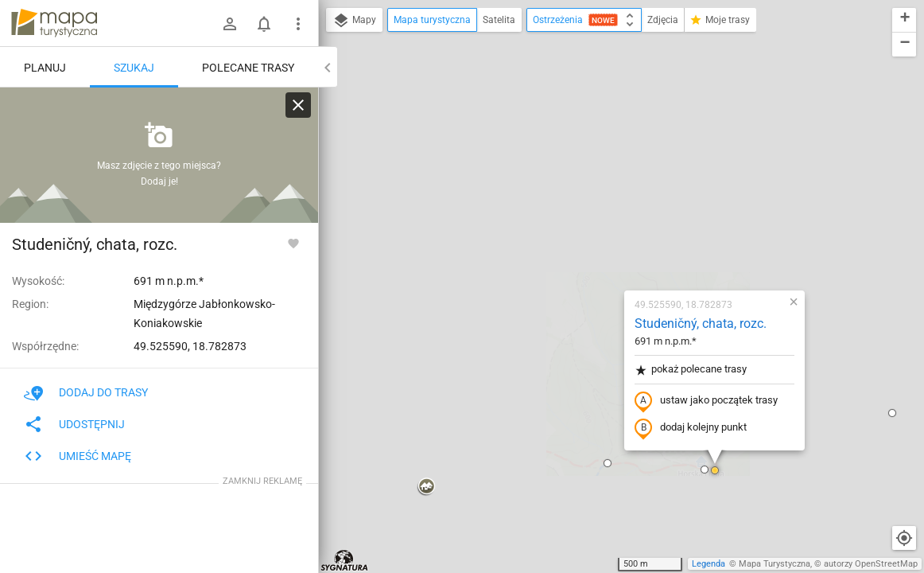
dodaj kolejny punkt (597, 244)
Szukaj (134, 68)
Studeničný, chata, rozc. (607, 140)
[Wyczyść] (298, 105)
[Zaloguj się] (230, 24)
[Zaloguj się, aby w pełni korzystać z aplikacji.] (293, 243)
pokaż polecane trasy (597, 186)
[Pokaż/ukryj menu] (298, 24)
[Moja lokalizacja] (904, 538)
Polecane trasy (248, 68)
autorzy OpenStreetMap (871, 564)
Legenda (709, 564)
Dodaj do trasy (86, 392)
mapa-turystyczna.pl (54, 23)
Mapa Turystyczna (775, 564)
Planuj (45, 68)
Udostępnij (74, 424)
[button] (332, 303)
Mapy (354, 21)
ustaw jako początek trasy (612, 217)
